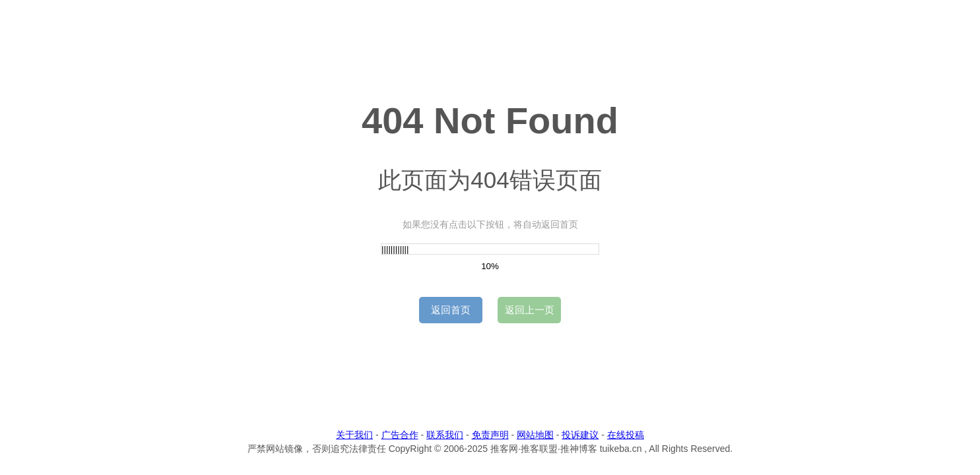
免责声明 (490, 435)
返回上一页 (530, 310)
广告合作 (400, 435)
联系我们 (445, 435)
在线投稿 (626, 435)
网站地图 (535, 435)
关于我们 (354, 435)
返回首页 (451, 310)
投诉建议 (580, 435)
